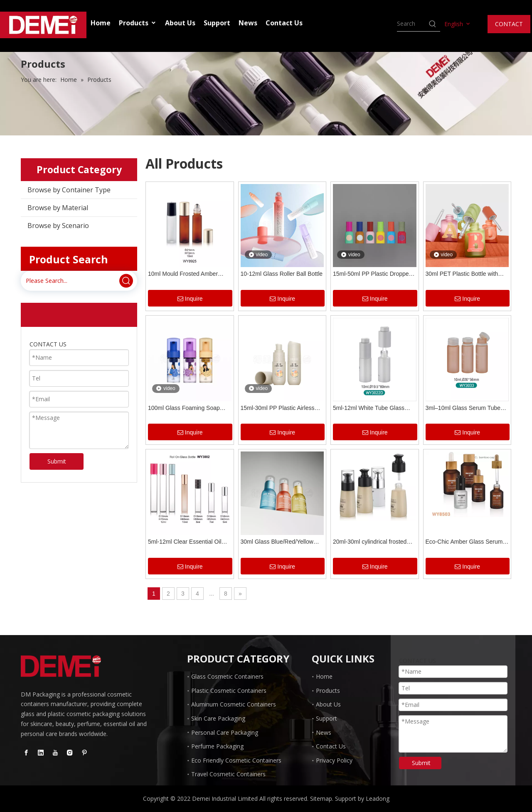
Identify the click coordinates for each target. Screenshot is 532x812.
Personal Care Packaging (225, 732)
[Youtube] (55, 753)
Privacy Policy (334, 760)
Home (101, 23)
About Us (180, 23)
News (248, 23)
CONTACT (509, 24)
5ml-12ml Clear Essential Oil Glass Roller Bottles (185, 543)
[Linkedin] (41, 753)
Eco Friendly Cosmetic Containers (236, 760)
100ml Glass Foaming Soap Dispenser (184, 409)
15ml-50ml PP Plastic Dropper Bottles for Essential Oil (372, 275)
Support (217, 23)
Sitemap (321, 799)
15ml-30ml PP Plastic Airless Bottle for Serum (278, 409)
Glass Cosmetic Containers (227, 676)
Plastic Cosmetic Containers (229, 691)
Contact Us (284, 23)
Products (138, 23)
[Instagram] (70, 753)
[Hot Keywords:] (433, 24)
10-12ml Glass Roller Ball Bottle (282, 274)
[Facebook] (26, 753)
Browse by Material (58, 208)
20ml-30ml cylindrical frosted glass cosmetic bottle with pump (374, 543)
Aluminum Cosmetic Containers (234, 704)
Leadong (378, 799)
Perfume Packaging (217, 746)
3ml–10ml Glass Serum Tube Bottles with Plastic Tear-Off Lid (466, 409)
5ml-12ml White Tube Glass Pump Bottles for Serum (369, 409)
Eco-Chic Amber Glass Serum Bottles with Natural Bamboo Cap (464, 543)
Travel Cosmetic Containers (228, 774)
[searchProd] (412, 24)
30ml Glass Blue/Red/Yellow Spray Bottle (277, 543)
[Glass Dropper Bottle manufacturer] (61, 666)
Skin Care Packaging (218, 718)
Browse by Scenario (58, 226)
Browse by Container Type (69, 190)
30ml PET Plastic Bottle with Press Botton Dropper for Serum (467, 275)
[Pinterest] (84, 753)
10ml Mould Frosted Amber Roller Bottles (183, 275)
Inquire (190, 299)
